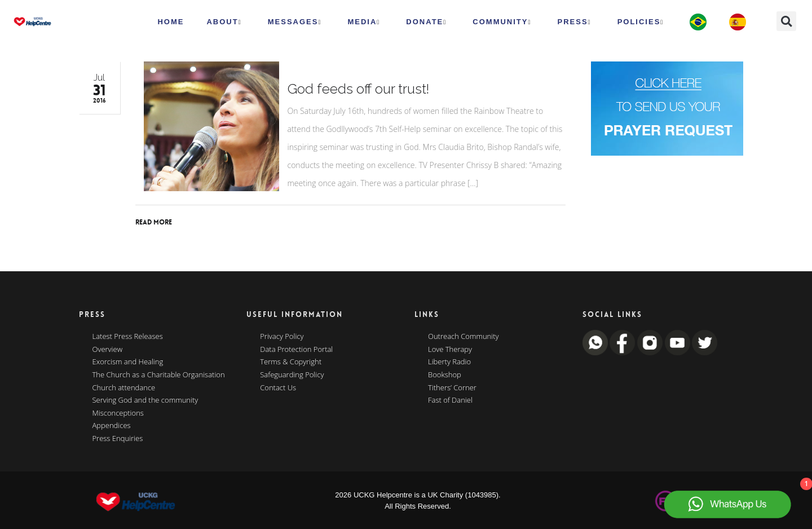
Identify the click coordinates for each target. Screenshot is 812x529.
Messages (295, 22)
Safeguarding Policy (292, 375)
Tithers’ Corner (452, 388)
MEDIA (364, 22)
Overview (108, 350)
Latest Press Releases (128, 337)
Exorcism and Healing (128, 362)
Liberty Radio (449, 362)
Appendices (112, 426)
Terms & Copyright (291, 362)
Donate (426, 22)
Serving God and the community (145, 400)
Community (502, 22)
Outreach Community (464, 337)
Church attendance (124, 388)
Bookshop (445, 375)
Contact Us (278, 388)
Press (575, 22)
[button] (786, 21)
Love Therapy (450, 350)
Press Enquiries (118, 439)
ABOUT (224, 22)
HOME (171, 22)
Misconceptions (118, 413)
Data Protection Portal (296, 350)
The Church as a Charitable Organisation (159, 375)
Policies (641, 22)
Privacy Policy (282, 337)
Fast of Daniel (450, 400)
